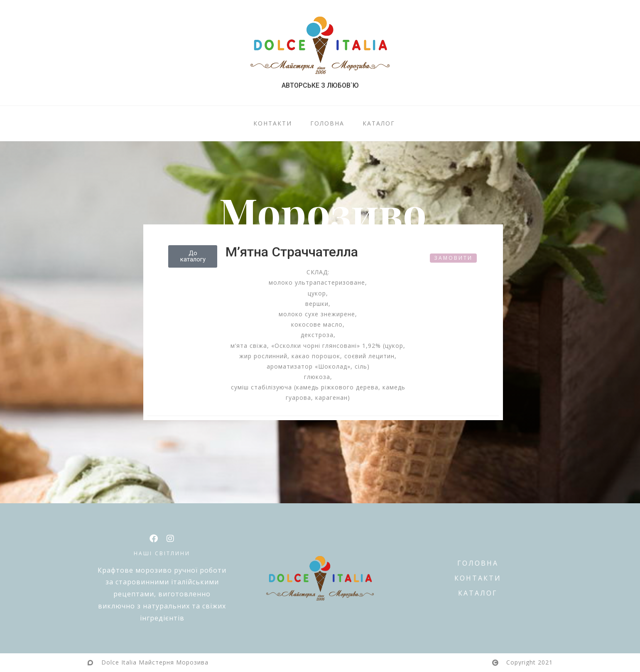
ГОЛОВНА (327, 123)
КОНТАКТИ (273, 123)
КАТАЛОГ (379, 123)
